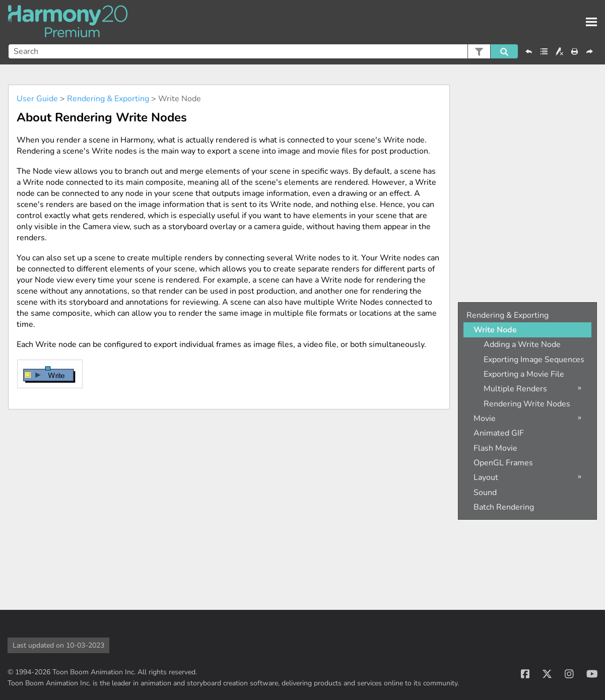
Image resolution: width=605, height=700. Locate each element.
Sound (485, 493)
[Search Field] (263, 51)
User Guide (37, 99)
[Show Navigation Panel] (591, 22)
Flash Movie (495, 448)
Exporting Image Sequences (534, 360)
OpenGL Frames (503, 463)
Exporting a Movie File (524, 374)
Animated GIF (499, 433)
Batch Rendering (504, 507)
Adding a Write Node (522, 344)
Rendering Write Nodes (527, 404)
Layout (486, 477)
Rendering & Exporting (108, 99)
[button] (479, 51)
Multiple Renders (515, 389)
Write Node (495, 330)
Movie (485, 418)
